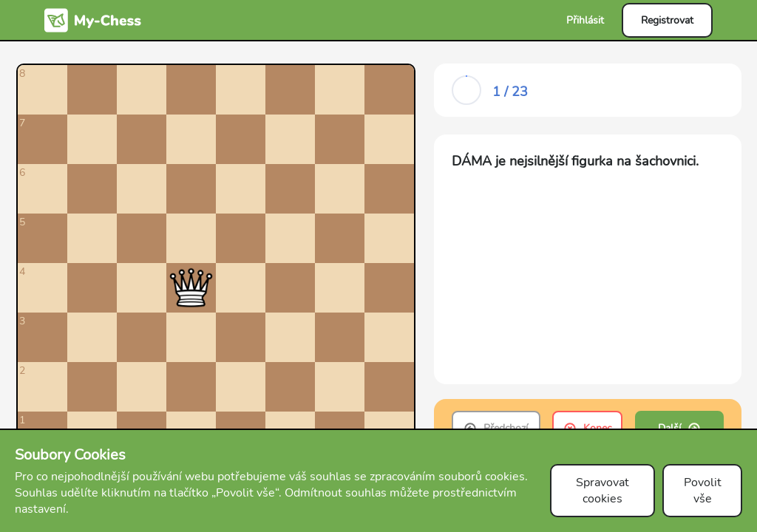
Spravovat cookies (602, 491)
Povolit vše (703, 491)
